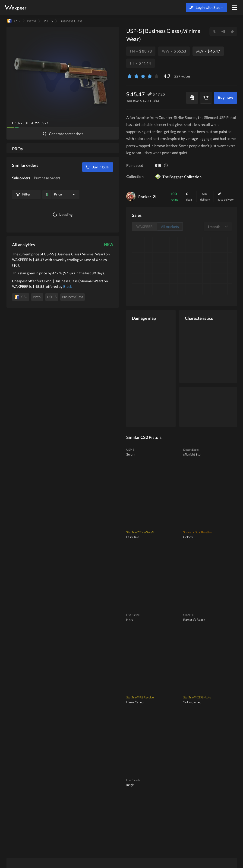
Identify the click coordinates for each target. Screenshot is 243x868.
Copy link (233, 31)
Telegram (223, 31)
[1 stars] (130, 76)
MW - (208, 51)
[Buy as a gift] (192, 98)
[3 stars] (143, 76)
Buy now (226, 97)
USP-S (48, 21)
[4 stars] (150, 76)
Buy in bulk (97, 167)
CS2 (14, 21)
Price (65, 194)
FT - (140, 63)
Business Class (71, 21)
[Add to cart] (206, 98)
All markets (170, 226)
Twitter (214, 31)
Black (68, 286)
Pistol (31, 21)
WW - (174, 51)
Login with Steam (207, 7)
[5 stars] (156, 76)
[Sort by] (47, 195)
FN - (141, 51)
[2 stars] (136, 76)
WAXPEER (15, 8)
